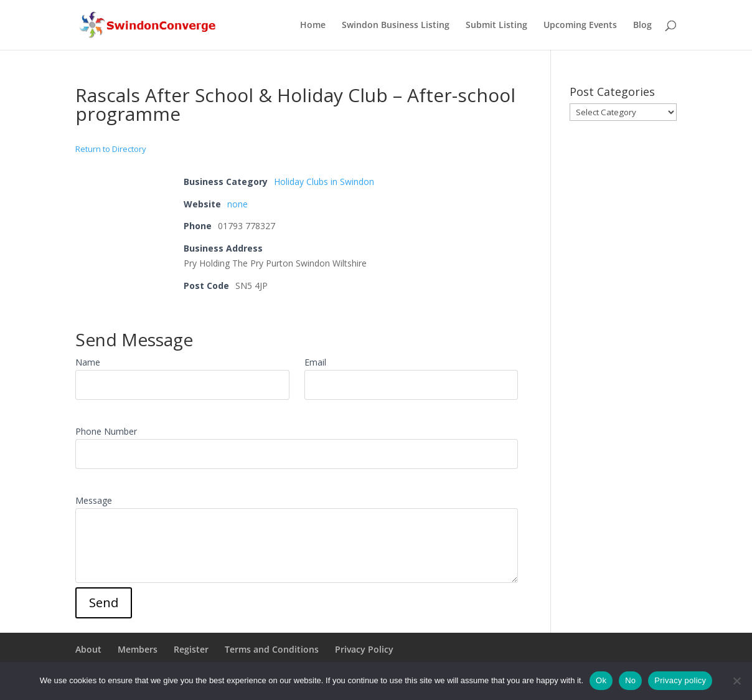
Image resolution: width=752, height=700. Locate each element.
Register (191, 649)
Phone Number (106, 431)
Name (88, 362)
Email (315, 362)
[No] (736, 681)
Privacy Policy (364, 649)
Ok (601, 680)
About (88, 649)
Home (313, 26)
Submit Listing (496, 26)
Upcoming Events (580, 26)
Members (138, 649)
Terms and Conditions (272, 649)
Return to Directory (111, 149)
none (237, 204)
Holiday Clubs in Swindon (324, 182)
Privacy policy (680, 680)
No (630, 680)
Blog (642, 26)
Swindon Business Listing (396, 26)
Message (94, 500)
